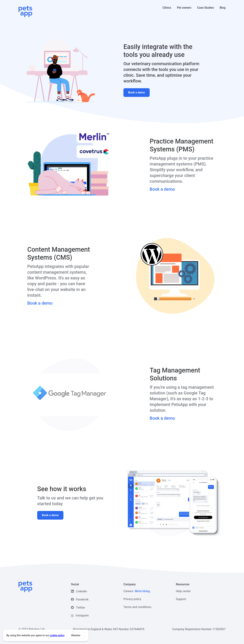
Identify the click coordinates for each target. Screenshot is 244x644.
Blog (223, 8)
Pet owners (184, 8)
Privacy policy (132, 599)
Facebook (82, 599)
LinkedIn (81, 591)
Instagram (82, 615)
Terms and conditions (137, 607)
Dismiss (76, 635)
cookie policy (57, 635)
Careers (137, 591)
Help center (183, 591)
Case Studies (206, 8)
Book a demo (137, 92)
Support (181, 599)
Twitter (80, 608)
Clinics (167, 8)
